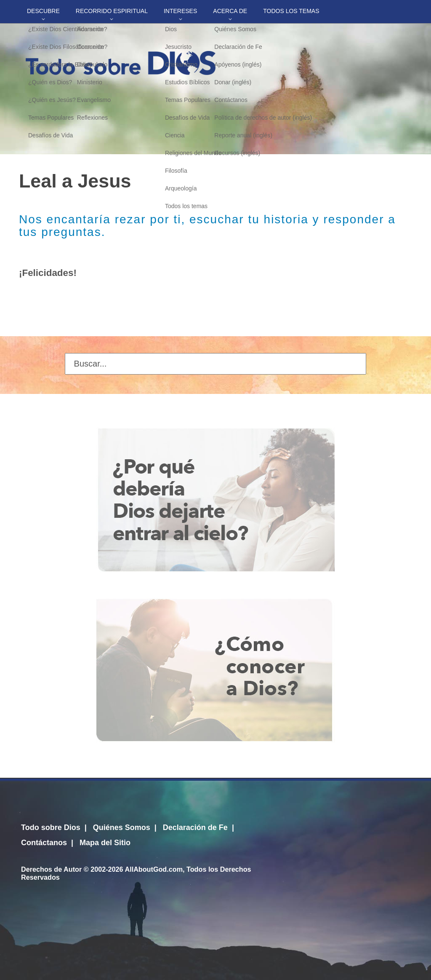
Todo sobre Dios (51, 827)
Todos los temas (291, 11)
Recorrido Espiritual (112, 11)
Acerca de (230, 11)
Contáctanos (44, 843)
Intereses (180, 11)
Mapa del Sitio (105, 843)
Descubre (43, 11)
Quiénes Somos (122, 827)
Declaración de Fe (195, 827)
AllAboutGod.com (154, 869)
